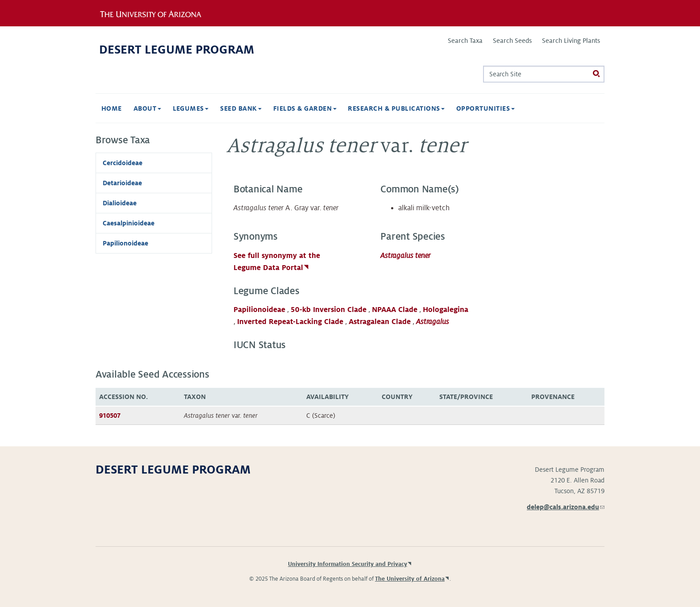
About (147, 108)
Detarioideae (122, 183)
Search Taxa (465, 41)
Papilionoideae (259, 310)
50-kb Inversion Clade (329, 310)
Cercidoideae (123, 163)
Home (112, 108)
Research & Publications (396, 108)
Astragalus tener (405, 256)
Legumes (191, 108)
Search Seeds (512, 41)
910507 (110, 416)
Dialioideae (120, 203)
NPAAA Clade (395, 310)
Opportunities (485, 108)
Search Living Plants (571, 41)
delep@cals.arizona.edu (566, 507)
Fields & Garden (305, 108)
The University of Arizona (410, 579)
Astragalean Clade (380, 322)
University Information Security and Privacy (348, 564)
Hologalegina (446, 310)
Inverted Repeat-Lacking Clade (290, 322)
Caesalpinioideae (129, 223)
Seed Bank (241, 108)
